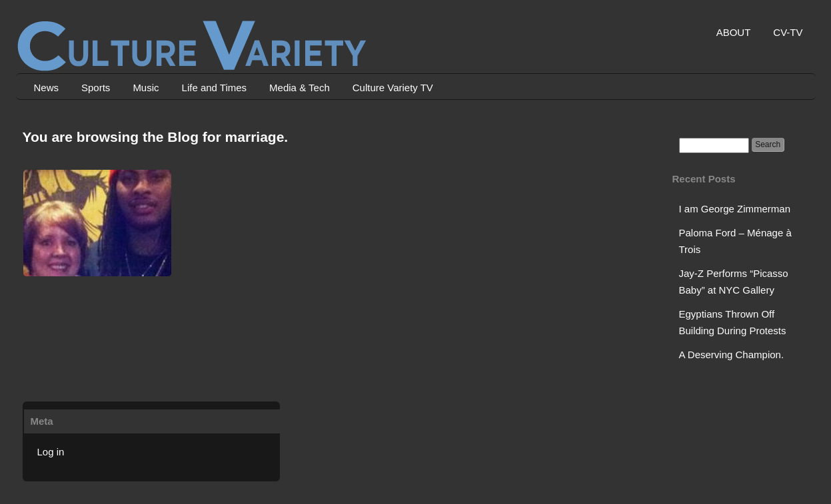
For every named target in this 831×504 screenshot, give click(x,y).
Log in (51, 452)
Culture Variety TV (393, 88)
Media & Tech (300, 88)
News (47, 88)
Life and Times (215, 88)
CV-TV (788, 32)
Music (146, 88)
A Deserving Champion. (732, 355)
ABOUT (734, 32)
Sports (96, 88)
